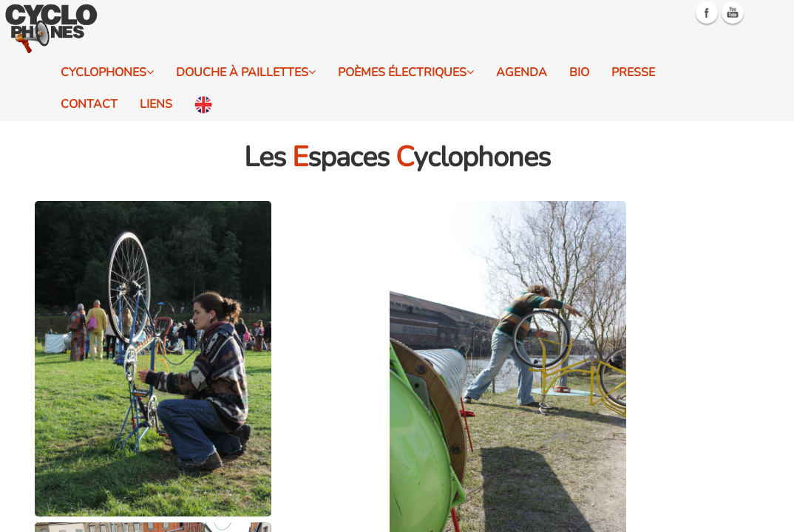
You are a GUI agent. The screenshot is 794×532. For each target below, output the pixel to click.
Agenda (522, 72)
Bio (579, 72)
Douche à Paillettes (246, 72)
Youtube (733, 13)
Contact (89, 104)
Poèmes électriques (406, 72)
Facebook (707, 13)
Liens (156, 104)
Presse (633, 72)
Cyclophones (107, 72)
